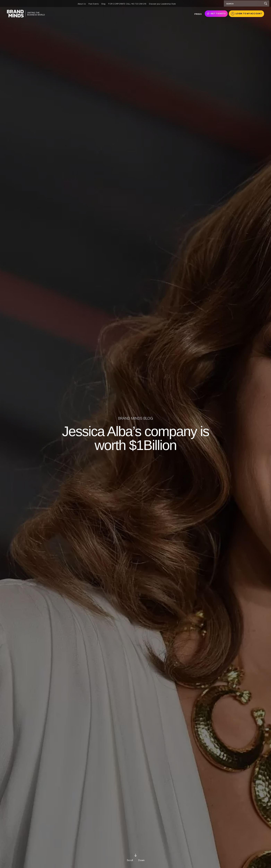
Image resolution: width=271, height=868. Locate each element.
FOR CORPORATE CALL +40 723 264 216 (127, 4)
